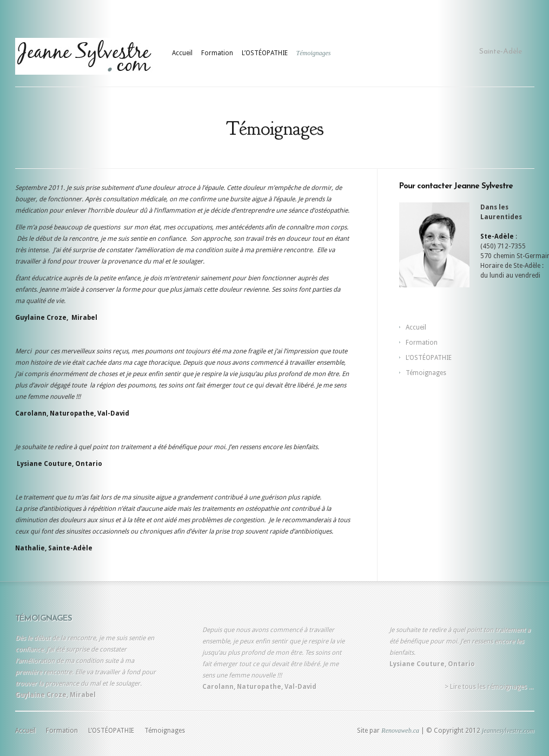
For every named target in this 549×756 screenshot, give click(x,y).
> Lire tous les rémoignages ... (489, 687)
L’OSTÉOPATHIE (265, 53)
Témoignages (314, 53)
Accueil (182, 53)
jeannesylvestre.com (508, 731)
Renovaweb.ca (400, 731)
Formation (217, 53)
